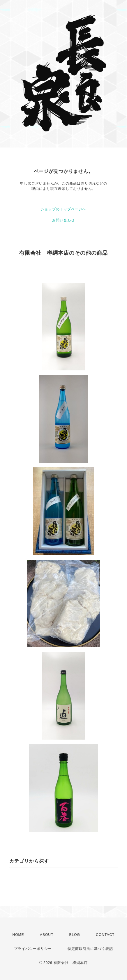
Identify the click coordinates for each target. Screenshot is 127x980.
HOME (18, 935)
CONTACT (105, 935)
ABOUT (47, 935)
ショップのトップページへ (63, 209)
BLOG (75, 935)
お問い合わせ (63, 220)
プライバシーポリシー (33, 949)
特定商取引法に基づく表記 (90, 949)
